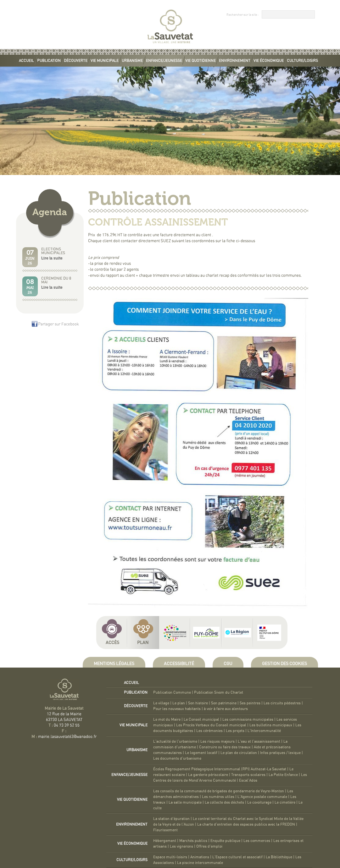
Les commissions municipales (248, 719)
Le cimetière (285, 802)
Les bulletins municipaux (271, 725)
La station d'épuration (171, 819)
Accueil (26, 61)
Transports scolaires (248, 775)
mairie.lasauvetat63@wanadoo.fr (67, 737)
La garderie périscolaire (208, 775)
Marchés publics (193, 841)
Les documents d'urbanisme (177, 758)
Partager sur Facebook (59, 324)
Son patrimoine (224, 703)
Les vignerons (181, 846)
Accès (112, 643)
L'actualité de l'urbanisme (175, 741)
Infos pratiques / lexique (280, 753)
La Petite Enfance (283, 775)
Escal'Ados (248, 780)
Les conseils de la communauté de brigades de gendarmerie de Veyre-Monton (219, 791)
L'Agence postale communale (262, 797)
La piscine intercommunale (200, 863)
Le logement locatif (201, 753)
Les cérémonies (209, 731)
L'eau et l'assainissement (259, 741)
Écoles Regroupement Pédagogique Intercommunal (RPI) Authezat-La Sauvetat (220, 769)
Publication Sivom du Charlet (219, 692)
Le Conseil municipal (201, 719)
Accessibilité (179, 664)
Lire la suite (52, 258)
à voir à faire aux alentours (226, 709)
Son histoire (198, 703)
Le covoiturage (259, 802)
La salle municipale (185, 802)
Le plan (179, 703)
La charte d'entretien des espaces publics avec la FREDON (246, 824)
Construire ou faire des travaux (225, 747)
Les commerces (257, 841)
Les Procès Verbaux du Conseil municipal (211, 725)
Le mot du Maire (167, 719)
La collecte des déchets (224, 802)
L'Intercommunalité (264, 731)
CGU (228, 664)
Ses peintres (250, 703)
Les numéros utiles (218, 797)
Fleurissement (165, 830)
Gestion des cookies (284, 664)
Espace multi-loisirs (170, 857)
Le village (161, 703)
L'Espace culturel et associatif (237, 857)
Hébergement (165, 841)
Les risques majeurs (217, 741)
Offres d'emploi (209, 846)
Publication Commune (172, 692)
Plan (143, 643)
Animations (200, 857)
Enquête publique (225, 841)
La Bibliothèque (279, 857)
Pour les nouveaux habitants (177, 709)
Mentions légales (114, 664)
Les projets (235, 731)
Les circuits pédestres (282, 703)
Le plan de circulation (239, 753)
